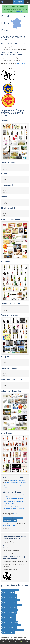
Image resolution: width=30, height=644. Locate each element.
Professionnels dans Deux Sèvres (9, 595)
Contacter (15, 513)
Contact (27, 642)
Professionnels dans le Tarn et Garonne (10, 600)
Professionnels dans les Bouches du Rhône (11, 625)
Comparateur (9, 642)
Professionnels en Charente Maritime (10, 623)
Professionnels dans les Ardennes (9, 628)
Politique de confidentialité (15, 8)
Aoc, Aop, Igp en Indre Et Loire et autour (14, 498)
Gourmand (21, 642)
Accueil (3, 642)
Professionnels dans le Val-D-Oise (9, 598)
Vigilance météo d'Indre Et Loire (12, 505)
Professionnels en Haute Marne (9, 618)
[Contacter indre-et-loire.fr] (28, 2)
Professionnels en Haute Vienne (9, 615)
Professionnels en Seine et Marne (9, 603)
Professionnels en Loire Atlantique (9, 608)
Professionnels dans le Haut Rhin (9, 613)
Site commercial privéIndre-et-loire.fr (19, 2)
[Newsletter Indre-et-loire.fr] (25, 2)
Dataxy (15, 524)
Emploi (15, 642)
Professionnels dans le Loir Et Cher (10, 610)
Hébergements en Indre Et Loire (17, 481)
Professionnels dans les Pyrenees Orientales (12, 605)
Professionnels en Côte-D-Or (8, 633)
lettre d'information (21, 63)
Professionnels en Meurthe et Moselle (10, 590)
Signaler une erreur (18, 518)
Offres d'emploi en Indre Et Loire (12, 489)
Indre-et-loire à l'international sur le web (14, 507)
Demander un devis (8, 518)
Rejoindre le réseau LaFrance (10, 521)
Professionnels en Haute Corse (9, 620)
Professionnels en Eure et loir (8, 593)
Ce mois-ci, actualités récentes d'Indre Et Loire (15, 500)
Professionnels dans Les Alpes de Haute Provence (13, 630)
